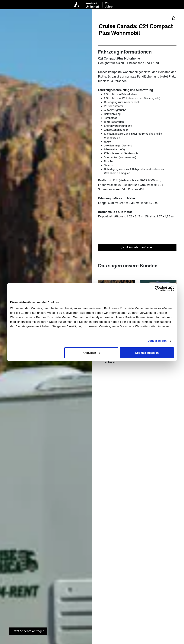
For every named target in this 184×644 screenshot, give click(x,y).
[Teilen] (174, 18)
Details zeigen (157, 341)
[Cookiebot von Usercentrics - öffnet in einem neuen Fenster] (157, 289)
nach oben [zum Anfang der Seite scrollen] (110, 362)
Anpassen (92, 353)
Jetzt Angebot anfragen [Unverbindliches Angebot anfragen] (137, 247)
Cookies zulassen (147, 353)
